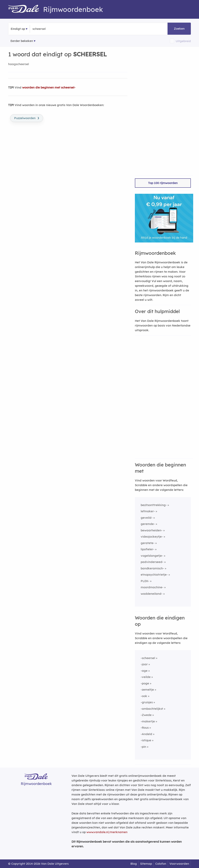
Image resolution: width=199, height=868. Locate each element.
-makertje (148, 721)
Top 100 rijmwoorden (163, 183)
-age (144, 671)
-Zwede (146, 715)
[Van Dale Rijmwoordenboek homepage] (26, 9)
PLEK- (145, 581)
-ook (144, 696)
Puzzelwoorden (27, 118)
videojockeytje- (152, 537)
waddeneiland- (152, 594)
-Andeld (146, 734)
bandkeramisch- (152, 568)
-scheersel (148, 658)
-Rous (145, 728)
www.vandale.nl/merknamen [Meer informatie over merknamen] (107, 832)
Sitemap (146, 864)
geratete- (148, 543)
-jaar (144, 664)
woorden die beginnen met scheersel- (49, 87)
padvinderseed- (152, 562)
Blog (134, 864)
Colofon (161, 864)
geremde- (148, 524)
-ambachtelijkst (152, 709)
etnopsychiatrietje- (154, 575)
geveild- (147, 518)
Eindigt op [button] (18, 29)
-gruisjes (147, 702)
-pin (143, 747)
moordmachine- (152, 587)
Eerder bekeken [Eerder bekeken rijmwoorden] (22, 41)
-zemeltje (147, 690)
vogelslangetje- (152, 556)
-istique (146, 740)
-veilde (146, 677)
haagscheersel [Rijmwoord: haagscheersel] (19, 64)
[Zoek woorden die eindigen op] (51, 29)
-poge (145, 683)
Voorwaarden (179, 864)
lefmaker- (148, 511)
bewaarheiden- (152, 530)
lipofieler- (148, 549)
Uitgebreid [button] (183, 41)
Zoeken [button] (179, 29)
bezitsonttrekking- (154, 505)
